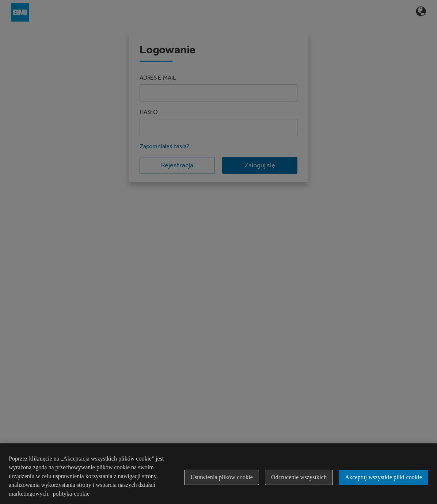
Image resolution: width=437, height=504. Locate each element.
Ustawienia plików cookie (222, 479)
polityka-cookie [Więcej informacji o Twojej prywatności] (71, 496)
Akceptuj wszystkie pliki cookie (383, 479)
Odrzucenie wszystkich (299, 479)
